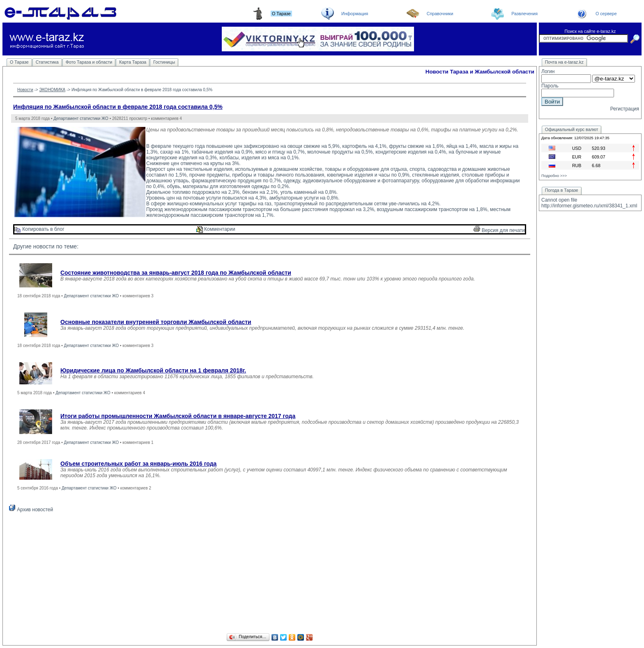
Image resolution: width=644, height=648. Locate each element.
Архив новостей (31, 510)
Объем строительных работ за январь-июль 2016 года (138, 464)
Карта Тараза (133, 62)
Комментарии (216, 229)
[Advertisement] (270, 574)
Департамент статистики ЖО (81, 118)
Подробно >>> (554, 176)
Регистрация (625, 109)
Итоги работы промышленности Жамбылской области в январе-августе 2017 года (178, 416)
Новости (25, 90)
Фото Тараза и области (89, 62)
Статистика (47, 62)
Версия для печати (499, 230)
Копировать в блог (39, 229)
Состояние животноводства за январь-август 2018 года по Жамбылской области (176, 273)
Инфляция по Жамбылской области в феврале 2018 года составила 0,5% (118, 107)
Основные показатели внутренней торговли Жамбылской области (156, 322)
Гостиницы (164, 62)
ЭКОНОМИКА (52, 90)
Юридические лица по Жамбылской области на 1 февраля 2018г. (153, 370)
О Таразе (19, 62)
